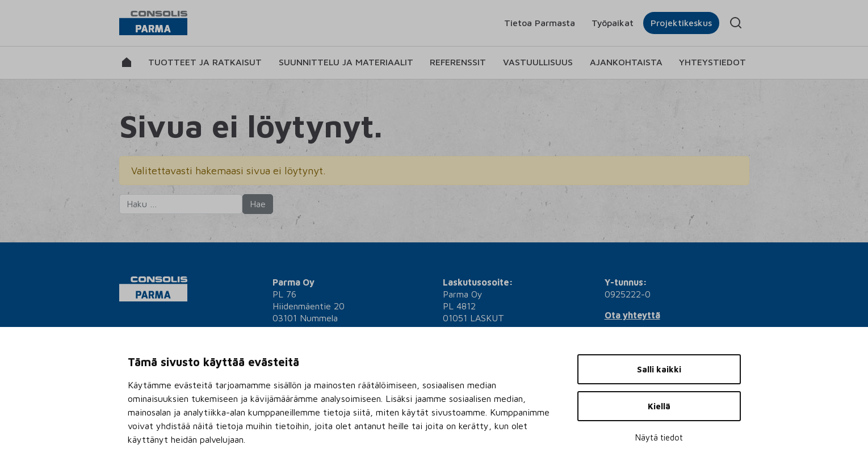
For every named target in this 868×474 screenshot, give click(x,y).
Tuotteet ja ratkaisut (205, 62)
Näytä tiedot (659, 437)
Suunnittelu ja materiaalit (346, 62)
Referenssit (458, 62)
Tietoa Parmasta (540, 23)
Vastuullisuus (538, 62)
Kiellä (659, 406)
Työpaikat (613, 23)
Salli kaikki (659, 369)
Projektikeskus (681, 23)
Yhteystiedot (712, 62)
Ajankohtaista (626, 62)
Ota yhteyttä (632, 315)
